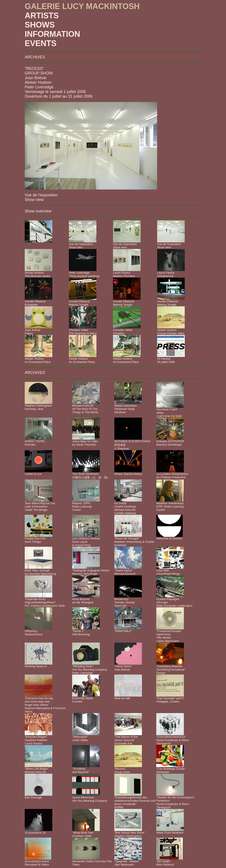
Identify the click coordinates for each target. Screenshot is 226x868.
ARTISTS (42, 16)
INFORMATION (52, 34)
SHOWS (40, 25)
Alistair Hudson (38, 82)
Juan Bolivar (36, 78)
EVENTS (41, 43)
